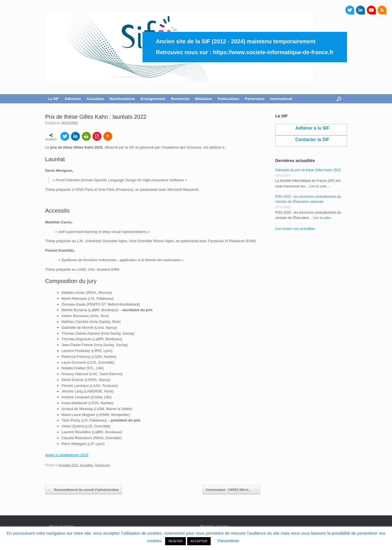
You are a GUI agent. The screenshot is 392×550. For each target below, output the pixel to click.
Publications (228, 99)
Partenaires (255, 99)
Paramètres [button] (229, 541)
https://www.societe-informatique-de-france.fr (273, 52)
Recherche (180, 99)
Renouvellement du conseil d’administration (84, 490)
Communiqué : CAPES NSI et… (231, 490)
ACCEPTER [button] (199, 541)
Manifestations (122, 99)
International (281, 99)
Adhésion (73, 99)
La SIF (54, 99)
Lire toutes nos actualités (295, 229)
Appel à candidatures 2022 (67, 455)
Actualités (95, 99)
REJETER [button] (175, 541)
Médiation (204, 99)
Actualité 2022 (68, 465)
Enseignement (153, 99)
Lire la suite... (319, 186)
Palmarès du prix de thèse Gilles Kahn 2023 (308, 170)
